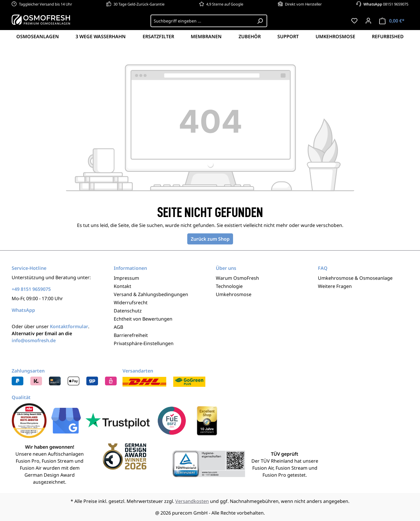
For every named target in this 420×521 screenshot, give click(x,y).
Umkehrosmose (234, 294)
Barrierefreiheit (131, 335)
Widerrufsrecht (131, 303)
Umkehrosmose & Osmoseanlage (355, 278)
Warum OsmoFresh (237, 278)
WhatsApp (23, 310)
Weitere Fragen (335, 286)
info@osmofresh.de (34, 340)
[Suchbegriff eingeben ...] (202, 21)
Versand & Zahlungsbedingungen (151, 294)
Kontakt (123, 286)
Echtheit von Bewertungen (143, 319)
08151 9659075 (386, 4)
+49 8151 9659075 (31, 289)
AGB (118, 327)
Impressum (126, 278)
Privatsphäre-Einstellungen (144, 343)
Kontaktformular (69, 326)
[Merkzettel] (354, 21)
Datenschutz (128, 311)
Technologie (229, 286)
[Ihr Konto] (368, 21)
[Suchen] (260, 21)
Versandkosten (192, 501)
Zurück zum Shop (210, 239)
